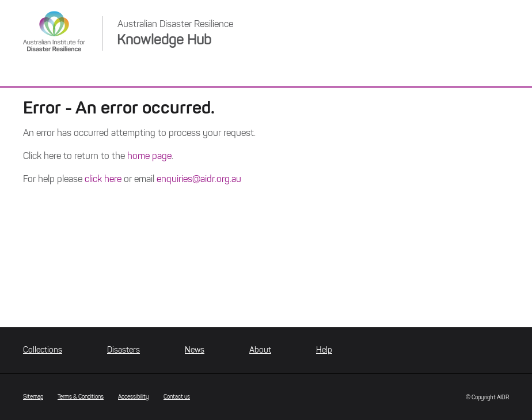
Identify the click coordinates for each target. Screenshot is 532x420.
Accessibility (134, 397)
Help (324, 350)
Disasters (124, 350)
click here (103, 179)
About (260, 350)
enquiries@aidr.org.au (199, 179)
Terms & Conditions (81, 397)
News (195, 350)
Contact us (177, 397)
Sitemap (33, 397)
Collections (43, 350)
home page (149, 156)
